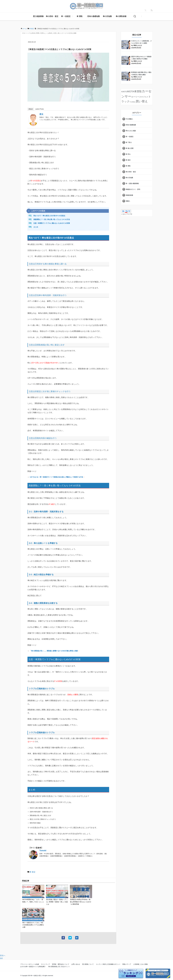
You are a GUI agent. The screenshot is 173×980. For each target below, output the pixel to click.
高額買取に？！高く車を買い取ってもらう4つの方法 (52, 219)
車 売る (128, 154)
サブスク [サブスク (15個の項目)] (145, 97)
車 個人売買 (130, 148)
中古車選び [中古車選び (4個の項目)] (133, 102)
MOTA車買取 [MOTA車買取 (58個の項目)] (134, 91)
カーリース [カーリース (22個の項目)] (136, 97)
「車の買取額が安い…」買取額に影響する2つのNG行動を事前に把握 (54, 651)
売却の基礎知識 (93, 16)
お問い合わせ (76, 964)
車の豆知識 (107, 16)
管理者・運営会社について (61, 964)
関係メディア (127, 964)
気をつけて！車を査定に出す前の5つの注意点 (49, 216)
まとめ (36, 227)
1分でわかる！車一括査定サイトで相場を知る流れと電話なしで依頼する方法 (56, 477)
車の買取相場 (121, 16)
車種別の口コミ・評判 (133, 189)
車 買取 (80, 16)
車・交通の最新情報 (132, 184)
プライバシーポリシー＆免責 (30, 964)
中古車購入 (129, 119)
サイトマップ (45, 964)
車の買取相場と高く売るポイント (59, 967)
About (31, 109)
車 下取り (129, 142)
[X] (146, 10)
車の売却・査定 (52, 16)
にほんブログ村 (127, 214)
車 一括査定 (66, 16)
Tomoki (43, 851)
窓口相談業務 (38, 16)
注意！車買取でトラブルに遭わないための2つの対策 (52, 223)
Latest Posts (39, 109)
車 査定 (33, 872)
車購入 (128, 201)
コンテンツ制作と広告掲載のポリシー (108, 964)
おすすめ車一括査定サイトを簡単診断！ (33, 967)
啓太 (41, 114)
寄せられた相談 (131, 131)
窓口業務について (88, 964)
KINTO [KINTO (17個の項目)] (124, 92)
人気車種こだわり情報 (140, 964)
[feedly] (152, 10)
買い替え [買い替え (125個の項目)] (142, 101)
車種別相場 (129, 195)
